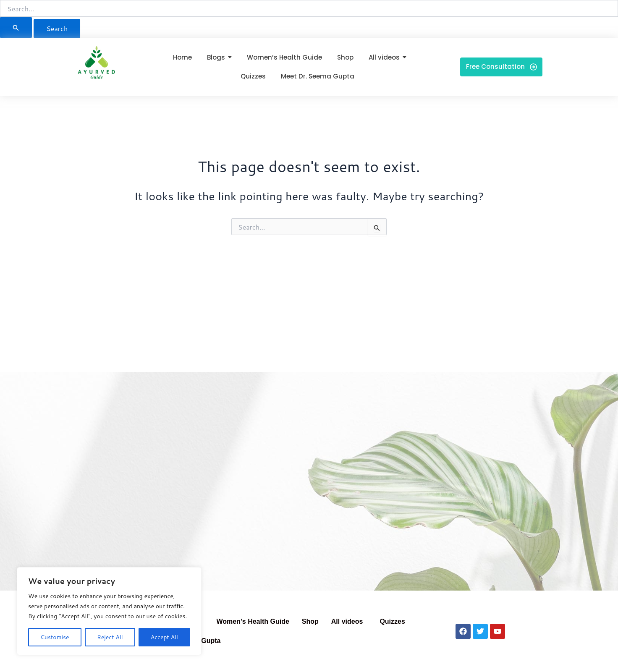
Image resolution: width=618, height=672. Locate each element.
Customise (55, 637)
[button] (349, 622)
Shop (310, 621)
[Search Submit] (16, 27)
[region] (109, 611)
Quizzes (392, 621)
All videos (347, 621)
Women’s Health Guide (253, 621)
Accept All (164, 637)
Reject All (110, 637)
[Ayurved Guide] (97, 65)
